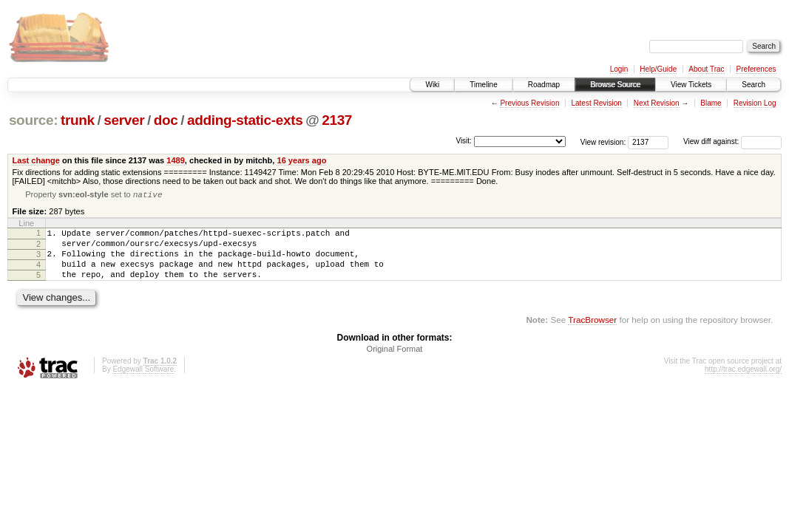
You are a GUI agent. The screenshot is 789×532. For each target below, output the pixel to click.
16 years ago (301, 160)
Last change (36, 160)
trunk (78, 120)
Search (754, 85)
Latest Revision (596, 103)
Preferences (756, 69)
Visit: (464, 141)
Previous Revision (529, 103)
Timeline (483, 85)
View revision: (603, 141)
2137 (337, 120)
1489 (176, 160)
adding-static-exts (245, 120)
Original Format (395, 361)
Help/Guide (658, 69)
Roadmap (544, 85)
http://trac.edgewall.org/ (743, 382)
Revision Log (755, 103)
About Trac (706, 69)
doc (166, 120)
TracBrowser (592, 332)
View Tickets (691, 85)
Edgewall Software (143, 382)
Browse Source (615, 85)
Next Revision (657, 103)
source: (33, 120)
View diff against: (732, 141)
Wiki (432, 85)
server (124, 120)
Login (619, 69)
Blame (711, 103)
